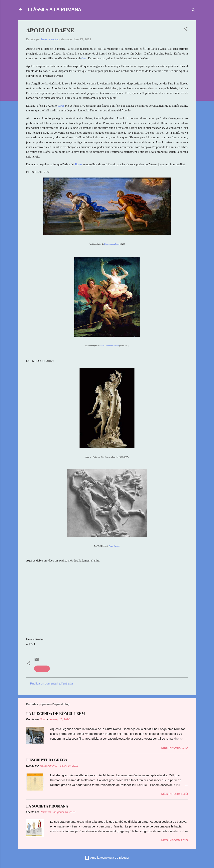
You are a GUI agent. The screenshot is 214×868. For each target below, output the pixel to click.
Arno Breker (114, 546)
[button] (186, 29)
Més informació (175, 747)
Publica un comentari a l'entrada (52, 683)
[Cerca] (194, 11)
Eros (61, 106)
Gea (84, 58)
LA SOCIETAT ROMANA (47, 806)
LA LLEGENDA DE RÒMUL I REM (56, 713)
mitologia (42, 669)
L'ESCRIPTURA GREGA (47, 760)
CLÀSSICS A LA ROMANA (54, 9)
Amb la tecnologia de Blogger (107, 858)
